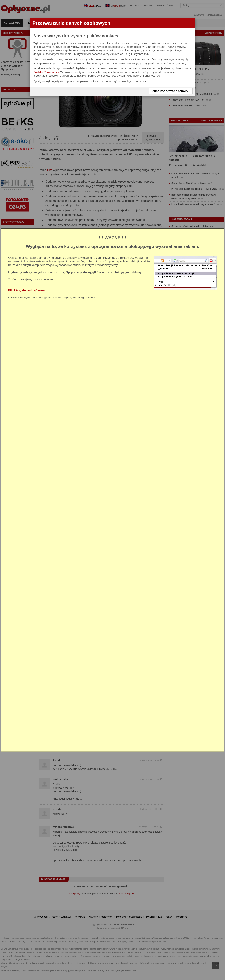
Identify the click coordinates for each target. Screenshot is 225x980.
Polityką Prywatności (46, 72)
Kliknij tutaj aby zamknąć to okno (27, 290)
